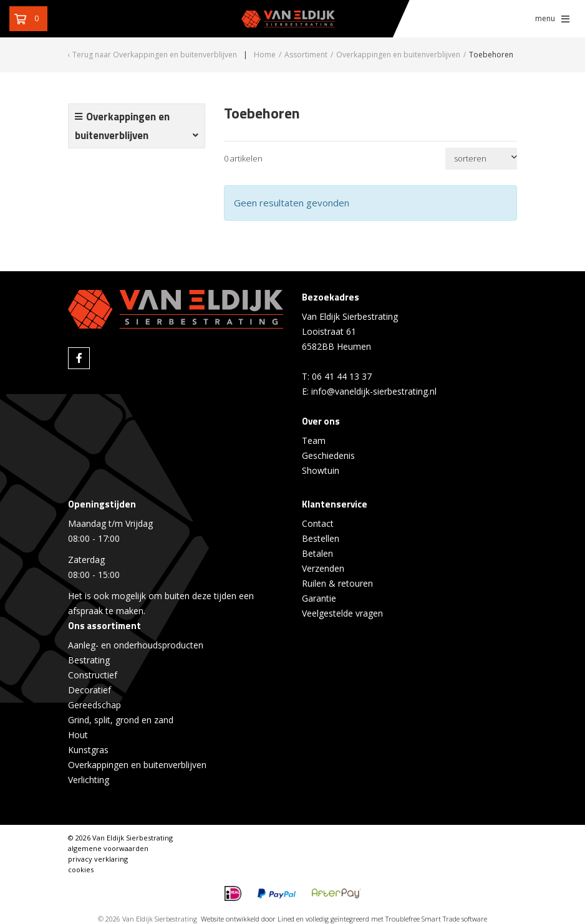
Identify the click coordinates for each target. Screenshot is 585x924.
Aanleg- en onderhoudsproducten (136, 645)
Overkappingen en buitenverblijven (137, 765)
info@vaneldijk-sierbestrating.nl (374, 391)
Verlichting (89, 780)
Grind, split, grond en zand (121, 720)
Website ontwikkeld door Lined (248, 919)
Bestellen (321, 538)
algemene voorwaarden (108, 848)
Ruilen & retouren (337, 583)
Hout (78, 735)
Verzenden (323, 568)
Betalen (317, 553)
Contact (318, 523)
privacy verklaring (98, 859)
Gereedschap (94, 705)
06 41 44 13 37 (342, 376)
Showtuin (321, 470)
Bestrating (89, 660)
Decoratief (89, 690)
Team (314, 440)
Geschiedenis (328, 455)
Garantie (319, 598)
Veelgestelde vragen (342, 613)
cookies (81, 869)
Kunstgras (88, 750)
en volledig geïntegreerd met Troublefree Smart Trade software (392, 919)
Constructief (93, 675)
